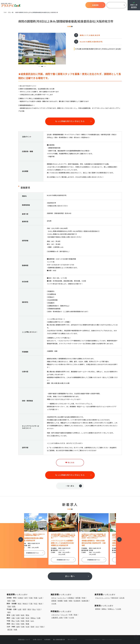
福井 (9, 612)
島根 (28, 621)
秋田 (9, 601)
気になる (73, 5)
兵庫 (39, 618)
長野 (25, 609)
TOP (33, 5)
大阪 (13, 618)
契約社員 (115, 598)
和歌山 (33, 618)
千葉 (31, 604)
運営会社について (24, 640)
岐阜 (23, 615)
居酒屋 (54, 601)
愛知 (28, 615)
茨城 (9, 606)
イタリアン (55, 615)
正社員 (122, 598)
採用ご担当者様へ (117, 5)
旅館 (66, 601)
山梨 (20, 609)
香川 (13, 624)
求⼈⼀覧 (11, 12)
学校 (84, 598)
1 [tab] (39, 66)
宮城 (31, 598)
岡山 (13, 621)
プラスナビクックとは (43, 5)
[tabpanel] (42, 49)
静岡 (18, 615)
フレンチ (64, 615)
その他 (54, 604)
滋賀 (23, 618)
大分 (37, 627)
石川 (39, 609)
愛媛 (28, 624)
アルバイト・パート (103, 598)
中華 (71, 615)
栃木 (41, 604)
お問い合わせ (37, 640)
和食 (76, 615)
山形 (41, 598)
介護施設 (71, 598)
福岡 (18, 627)
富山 (34, 609)
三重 (13, 615)
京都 (18, 618)
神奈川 (25, 604)
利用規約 (47, 640)
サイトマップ (72, 640)
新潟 (29, 609)
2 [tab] (42, 66)
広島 (18, 621)
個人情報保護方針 (59, 640)
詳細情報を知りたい (39, 553)
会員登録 (95, 5)
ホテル (54, 598)
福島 (14, 601)
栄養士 (104, 609)
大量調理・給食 (57, 618)
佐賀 (28, 627)
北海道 (21, 598)
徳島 (23, 624)
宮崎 (23, 627)
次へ (118, 538)
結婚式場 (85, 601)
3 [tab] (45, 66)
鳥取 (23, 621)
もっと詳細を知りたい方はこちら (70, 121)
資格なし (111, 609)
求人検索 (66, 5)
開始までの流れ (57, 5)
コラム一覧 (81, 5)
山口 (32, 621)
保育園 (78, 598)
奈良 (28, 618)
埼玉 (36, 604)
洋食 (66, 618)
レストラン (62, 598)
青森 (36, 598)
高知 (18, 624)
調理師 (98, 609)
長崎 (32, 627)
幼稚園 (60, 601)
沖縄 (16, 630)
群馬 (14, 606)
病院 (71, 601)
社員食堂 (77, 601)
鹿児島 (10, 630)
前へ (20, 538)
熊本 (42, 627)
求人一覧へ (70, 576)
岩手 (26, 598)
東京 (20, 604)
